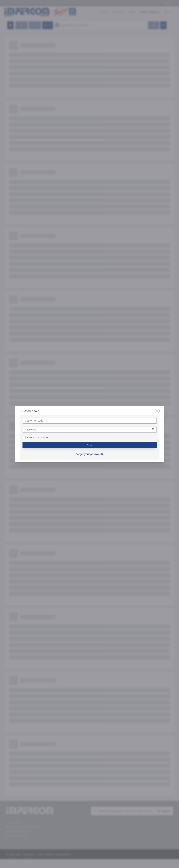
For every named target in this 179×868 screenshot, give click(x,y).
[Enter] (90, 445)
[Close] (157, 411)
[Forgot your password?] (90, 454)
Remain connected (38, 437)
